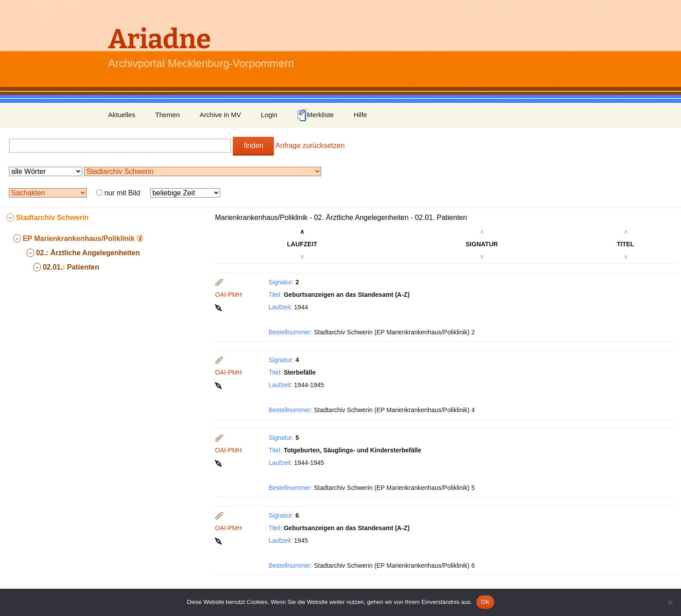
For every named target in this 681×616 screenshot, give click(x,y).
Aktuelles (122, 115)
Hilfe (360, 115)
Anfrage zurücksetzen (310, 146)
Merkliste (315, 115)
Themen (167, 115)
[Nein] (670, 602)
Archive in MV (221, 115)
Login (269, 115)
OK (485, 602)
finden (253, 146)
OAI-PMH (228, 295)
